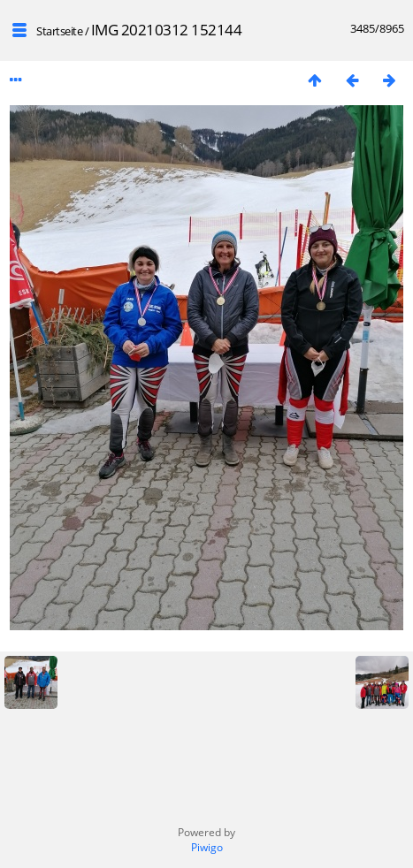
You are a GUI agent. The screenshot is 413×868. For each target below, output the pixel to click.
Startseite (59, 31)
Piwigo (207, 847)
